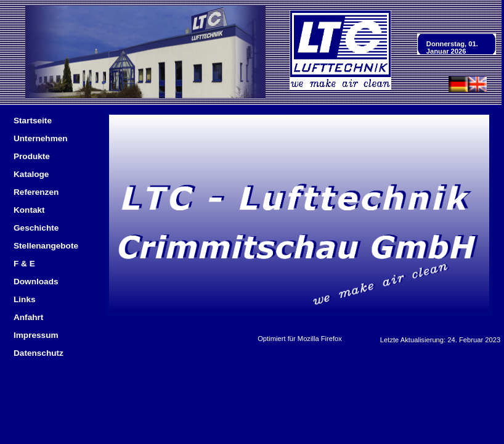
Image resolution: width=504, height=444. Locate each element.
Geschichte (36, 228)
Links (25, 299)
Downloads (36, 282)
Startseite (33, 121)
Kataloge (31, 174)
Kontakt (29, 210)
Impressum (36, 335)
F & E (24, 264)
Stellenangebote (46, 246)
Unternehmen (41, 138)
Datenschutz (39, 353)
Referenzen (36, 192)
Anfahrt (28, 317)
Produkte (32, 156)
